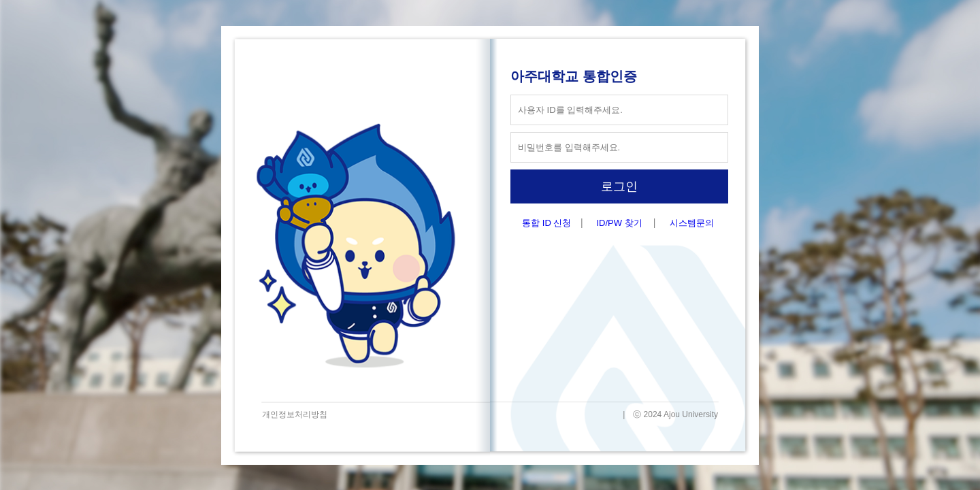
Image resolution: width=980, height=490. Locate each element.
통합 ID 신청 (546, 223)
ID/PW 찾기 (619, 223)
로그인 (619, 186)
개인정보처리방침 (295, 414)
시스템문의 (692, 223)
